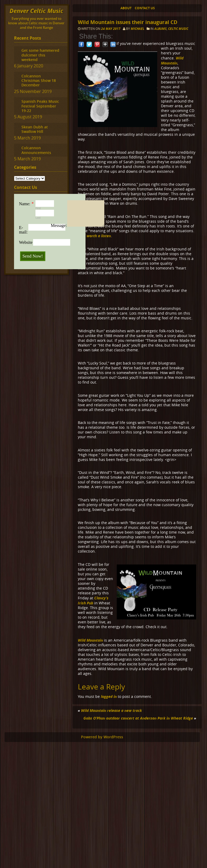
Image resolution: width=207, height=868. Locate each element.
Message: (59, 225)
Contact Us (145, 8)
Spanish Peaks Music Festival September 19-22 (40, 106)
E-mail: (23, 230)
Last (38, 218)
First (38, 208)
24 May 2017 (111, 29)
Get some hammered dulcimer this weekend (40, 55)
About (126, 8)
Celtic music (178, 29)
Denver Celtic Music (36, 11)
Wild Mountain (172, 60)
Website (26, 242)
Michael (138, 29)
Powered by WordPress (102, 737)
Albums (160, 29)
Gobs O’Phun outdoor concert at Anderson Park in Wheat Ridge (138, 718)
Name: (25, 204)
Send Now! (33, 256)
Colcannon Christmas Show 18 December (39, 81)
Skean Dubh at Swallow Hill (35, 129)
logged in (109, 696)
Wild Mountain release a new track (111, 710)
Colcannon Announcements (36, 150)
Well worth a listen (94, 236)
